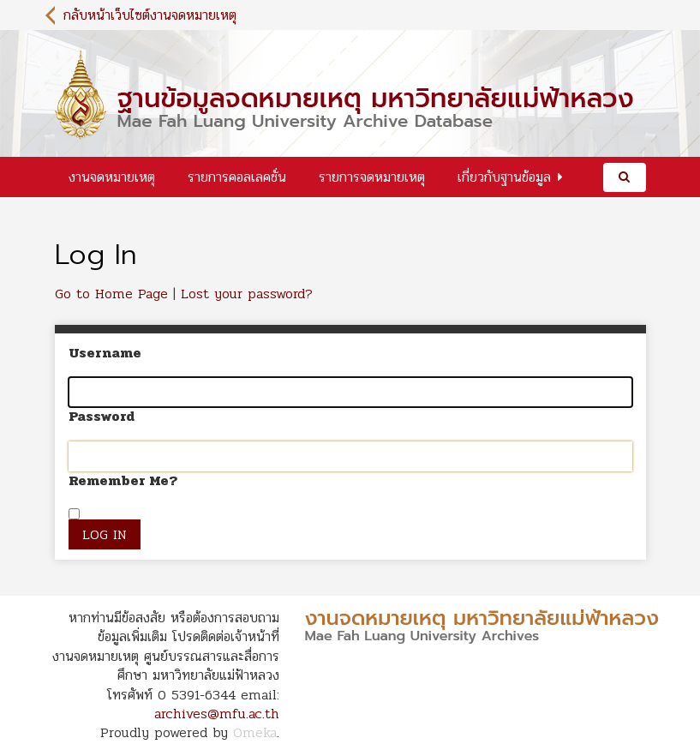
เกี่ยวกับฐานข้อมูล (504, 177)
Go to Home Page (111, 294)
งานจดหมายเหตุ (112, 177)
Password (102, 417)
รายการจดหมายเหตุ (372, 177)
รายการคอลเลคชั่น (237, 177)
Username (105, 353)
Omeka (255, 732)
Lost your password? (247, 294)
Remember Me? (123, 481)
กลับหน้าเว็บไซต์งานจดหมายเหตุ (150, 15)
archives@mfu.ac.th (217, 714)
